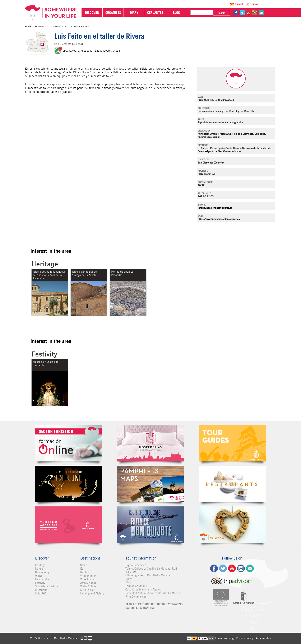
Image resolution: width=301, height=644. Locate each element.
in (255, 13)
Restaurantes (232, 484)
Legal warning (225, 638)
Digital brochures (136, 565)
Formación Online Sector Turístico (69, 443)
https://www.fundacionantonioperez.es (219, 219)
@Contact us (261, 13)
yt (249, 13)
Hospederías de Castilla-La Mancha (150, 443)
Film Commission (136, 597)
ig (241, 568)
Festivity (40, 27)
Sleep (84, 565)
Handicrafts (42, 579)
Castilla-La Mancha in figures (143, 590)
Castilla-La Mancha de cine (69, 484)
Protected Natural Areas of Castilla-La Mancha (153, 593)
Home (28, 27)
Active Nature (88, 583)
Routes (84, 572)
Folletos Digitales (150, 484)
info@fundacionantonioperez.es (215, 208)
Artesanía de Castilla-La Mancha (232, 525)
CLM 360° (41, 594)
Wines (39, 576)
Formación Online (136, 586)
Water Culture (88, 586)
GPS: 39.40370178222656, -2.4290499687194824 (91, 51)
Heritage (40, 565)
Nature (39, 569)
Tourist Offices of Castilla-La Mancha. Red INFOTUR (151, 570)
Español (239, 4)
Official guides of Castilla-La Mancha (148, 575)
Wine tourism (88, 579)
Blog (128, 582)
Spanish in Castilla (47, 586)
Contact (250, 568)
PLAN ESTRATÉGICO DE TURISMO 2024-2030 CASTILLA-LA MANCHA (154, 606)
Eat (82, 569)
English (254, 4)
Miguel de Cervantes (150, 525)
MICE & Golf (88, 590)
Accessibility (263, 638)
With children (88, 576)
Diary (129, 579)
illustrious (41, 590)
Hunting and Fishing (92, 594)
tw (242, 13)
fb (236, 13)
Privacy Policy (245, 638)
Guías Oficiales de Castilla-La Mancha (232, 443)
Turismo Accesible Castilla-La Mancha (69, 525)
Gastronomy (42, 572)
